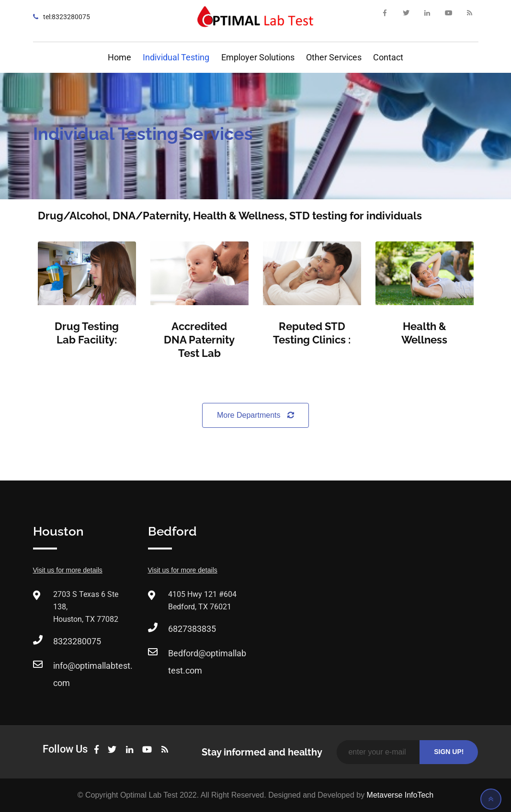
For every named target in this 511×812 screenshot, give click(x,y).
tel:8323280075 (67, 17)
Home (119, 57)
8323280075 (77, 641)
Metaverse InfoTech (400, 795)
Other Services (334, 57)
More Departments (255, 415)
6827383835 (192, 629)
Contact (388, 57)
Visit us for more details (68, 570)
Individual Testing (176, 57)
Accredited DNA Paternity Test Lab (199, 340)
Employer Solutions (258, 57)
